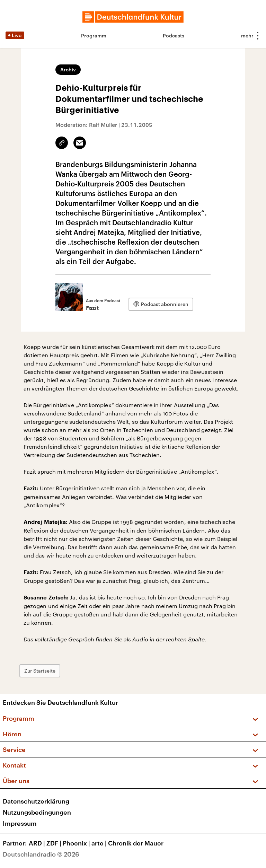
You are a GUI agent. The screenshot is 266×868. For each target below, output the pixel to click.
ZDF (55, 843)
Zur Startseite (40, 671)
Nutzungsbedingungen (37, 812)
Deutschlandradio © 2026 (41, 854)
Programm (94, 36)
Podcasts (174, 36)
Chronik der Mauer (136, 843)
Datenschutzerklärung (36, 801)
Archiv (68, 69)
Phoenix (77, 843)
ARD (38, 843)
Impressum (20, 823)
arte (100, 843)
